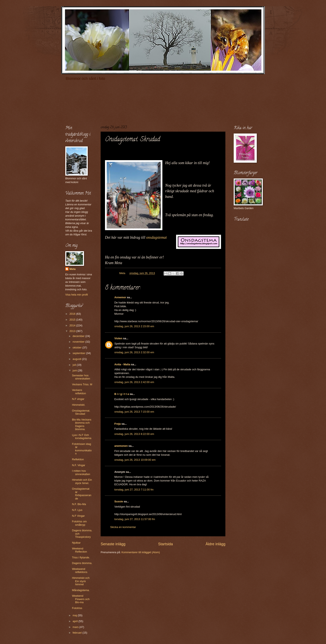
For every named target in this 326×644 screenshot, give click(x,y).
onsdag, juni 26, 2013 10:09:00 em (135, 460)
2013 (73, 331)
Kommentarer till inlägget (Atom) (141, 552)
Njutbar (76, 543)
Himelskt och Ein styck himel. (82, 481)
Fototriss (77, 608)
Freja (118, 424)
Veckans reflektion (79, 392)
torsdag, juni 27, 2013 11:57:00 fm (135, 519)
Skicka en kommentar (123, 527)
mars (76, 627)
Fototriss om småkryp (79, 523)
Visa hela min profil (77, 295)
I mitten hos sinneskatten (81, 472)
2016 (73, 314)
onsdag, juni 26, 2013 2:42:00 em (134, 382)
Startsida (165, 544)
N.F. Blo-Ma (79, 504)
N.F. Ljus (77, 510)
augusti (77, 359)
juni (75, 370)
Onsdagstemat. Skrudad (81, 412)
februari (77, 633)
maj (75, 615)
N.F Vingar (78, 516)
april (75, 621)
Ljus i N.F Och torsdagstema (82, 437)
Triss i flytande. (81, 557)
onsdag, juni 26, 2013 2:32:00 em (134, 352)
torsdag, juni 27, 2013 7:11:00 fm (134, 490)
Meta (72, 269)
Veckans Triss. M (82, 384)
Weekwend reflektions (80, 570)
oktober (77, 348)
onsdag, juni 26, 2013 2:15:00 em (134, 326)
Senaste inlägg (113, 544)
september (79, 353)
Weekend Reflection (79, 550)
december (79, 336)
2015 (73, 320)
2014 (73, 325)
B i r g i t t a (122, 394)
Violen (118, 338)
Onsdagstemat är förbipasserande (82, 494)
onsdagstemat (156, 237)
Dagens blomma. (82, 563)
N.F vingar (78, 399)
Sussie (119, 501)
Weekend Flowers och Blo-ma (81, 599)
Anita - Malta (122, 364)
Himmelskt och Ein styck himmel (81, 581)
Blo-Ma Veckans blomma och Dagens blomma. (82, 424)
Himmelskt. (79, 405)
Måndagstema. (81, 590)
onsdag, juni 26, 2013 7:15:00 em (134, 412)
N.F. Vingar (78, 465)
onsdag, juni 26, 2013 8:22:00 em (134, 434)
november (79, 342)
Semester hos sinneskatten (81, 377)
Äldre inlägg (215, 544)
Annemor (120, 297)
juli (75, 365)
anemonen (121, 446)
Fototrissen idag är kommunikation (82, 449)
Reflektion (78, 459)
